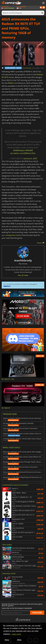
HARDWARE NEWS (13, 68)
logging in (7, 286)
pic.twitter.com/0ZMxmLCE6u (23, 153)
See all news (23, 275)
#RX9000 (29, 150)
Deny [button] (7, 640)
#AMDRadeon (19, 150)
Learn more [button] (16, 634)
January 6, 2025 (31, 158)
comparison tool (12, 235)
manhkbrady (27, 68)
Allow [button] (19, 640)
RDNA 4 (11, 83)
